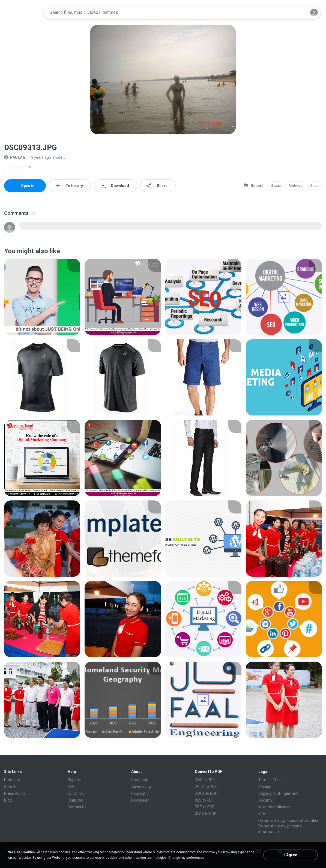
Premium (12, 780)
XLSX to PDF (205, 814)
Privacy (265, 787)
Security (265, 800)
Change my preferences (186, 858)
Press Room (15, 793)
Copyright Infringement (278, 793)
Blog (8, 800)
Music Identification (275, 807)
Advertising (141, 787)
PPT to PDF (204, 807)
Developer (140, 800)
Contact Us (77, 807)
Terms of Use (270, 780)
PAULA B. (15, 157)
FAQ (71, 787)
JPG (11, 167)
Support (75, 780)
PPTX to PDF (206, 787)
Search (10, 787)
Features (75, 800)
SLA (262, 814)
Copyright (140, 793)
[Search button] (298, 13)
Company (140, 780)
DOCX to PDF (206, 793)
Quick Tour (77, 793)
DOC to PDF (205, 780)
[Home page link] (22, 13)
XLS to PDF (204, 800)
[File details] (42, 297)
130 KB (27, 167)
